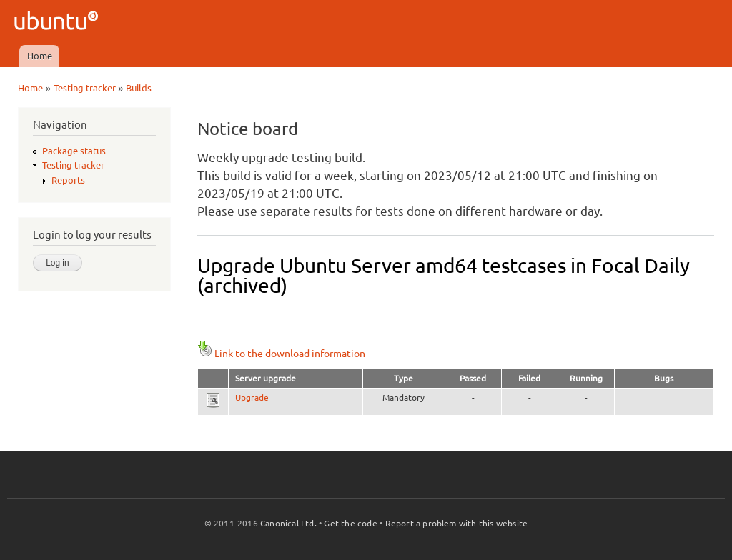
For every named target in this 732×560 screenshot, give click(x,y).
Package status (74, 151)
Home (40, 56)
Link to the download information (281, 354)
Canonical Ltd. (288, 523)
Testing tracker (85, 88)
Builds (139, 88)
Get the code (350, 523)
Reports (68, 180)
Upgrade (252, 397)
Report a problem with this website (457, 523)
